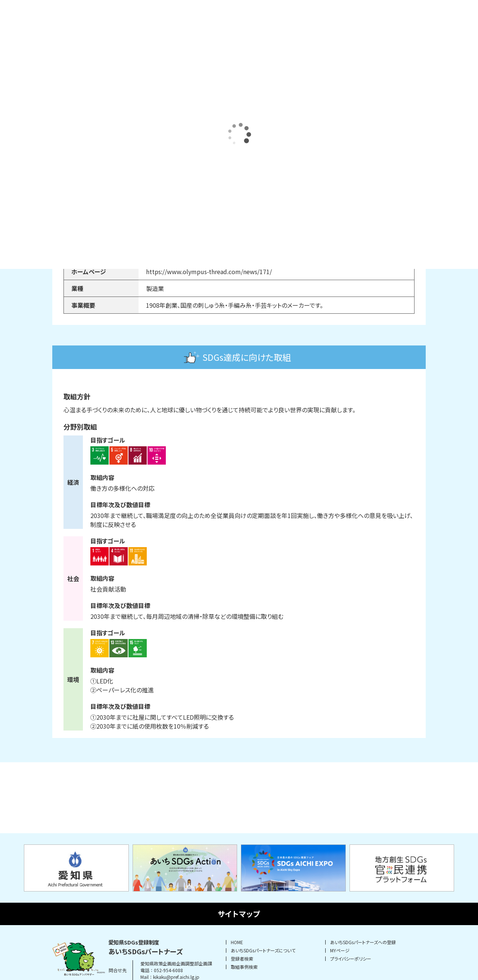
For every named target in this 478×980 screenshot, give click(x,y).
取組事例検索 (244, 967)
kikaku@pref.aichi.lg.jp (176, 977)
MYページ (340, 950)
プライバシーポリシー (351, 959)
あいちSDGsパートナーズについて (263, 950)
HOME (237, 942)
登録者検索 (242, 959)
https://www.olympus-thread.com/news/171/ (209, 272)
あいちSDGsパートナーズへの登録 (363, 942)
